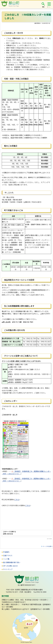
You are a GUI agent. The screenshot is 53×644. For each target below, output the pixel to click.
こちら (17, 500)
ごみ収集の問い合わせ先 (14, 330)
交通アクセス (7, 556)
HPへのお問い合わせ (9, 566)
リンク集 (5, 559)
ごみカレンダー (11, 401)
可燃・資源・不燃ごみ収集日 (16, 79)
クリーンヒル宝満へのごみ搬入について (21, 356)
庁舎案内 (5, 552)
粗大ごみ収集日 (11, 146)
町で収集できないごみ (14, 210)
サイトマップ (7, 569)
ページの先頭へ (48, 546)
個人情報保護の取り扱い (11, 563)
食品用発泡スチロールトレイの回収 (19, 280)
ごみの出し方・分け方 (14, 33)
